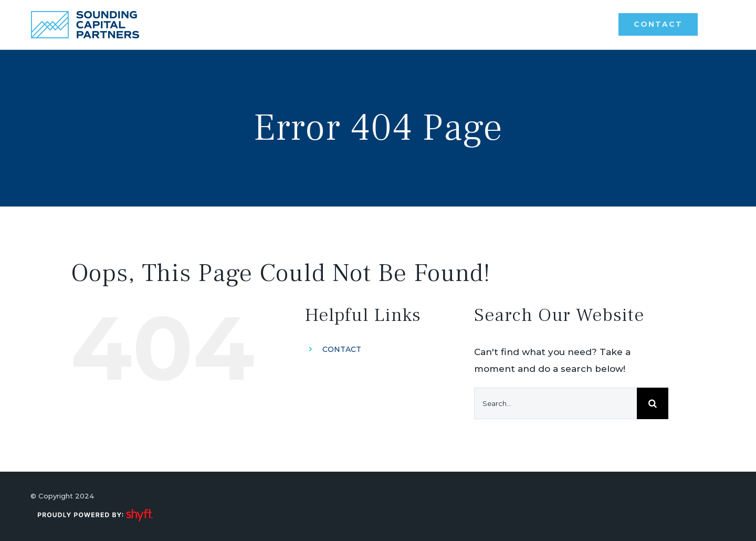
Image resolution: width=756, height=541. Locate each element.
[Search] (653, 403)
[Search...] (555, 403)
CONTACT (342, 349)
